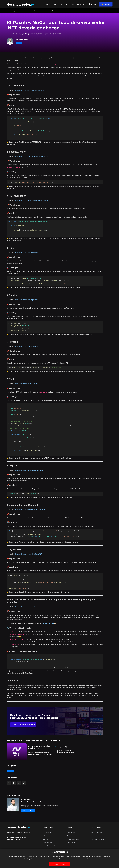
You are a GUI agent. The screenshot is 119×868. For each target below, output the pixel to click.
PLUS (73, 4)
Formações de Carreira (49, 846)
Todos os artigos (28, 810)
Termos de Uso (71, 843)
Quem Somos (71, 833)
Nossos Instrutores (97, 836)
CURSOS (49, 4)
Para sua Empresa (96, 833)
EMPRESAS (80, 4)
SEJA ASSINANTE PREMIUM (23, 725)
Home (8, 11)
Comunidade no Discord (98, 839)
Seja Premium (47, 833)
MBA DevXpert (47, 836)
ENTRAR (93, 4)
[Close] (116, 852)
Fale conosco (71, 836)
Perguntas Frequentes (73, 839)
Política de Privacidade (73, 846)
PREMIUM (106, 4)
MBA (66, 4)
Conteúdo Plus (47, 839)
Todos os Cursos (48, 843)
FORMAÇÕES (58, 4)
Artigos (14, 11)
